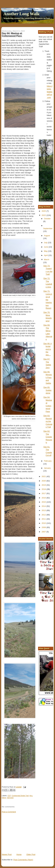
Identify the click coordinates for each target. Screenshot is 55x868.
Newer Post (7, 854)
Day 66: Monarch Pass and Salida (48, 377)
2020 (44, 481)
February (48, 461)
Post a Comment (9, 812)
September (48, 228)
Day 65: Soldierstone (47, 390)
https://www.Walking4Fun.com (50, 92)
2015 (44, 502)
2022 (44, 215)
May (46, 251)
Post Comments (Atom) (23, 860)
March (47, 260)
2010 (44, 523)
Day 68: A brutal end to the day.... (48, 349)
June (46, 247)
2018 (44, 489)
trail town (10, 798)
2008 (44, 527)
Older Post (31, 854)
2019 (44, 485)
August (47, 236)
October (47, 219)
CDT (9, 796)
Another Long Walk (22, 14)
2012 (44, 515)
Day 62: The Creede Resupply (48, 437)
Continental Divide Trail (20, 796)
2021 (44, 476)
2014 (44, 506)
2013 (44, 510)
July (46, 243)
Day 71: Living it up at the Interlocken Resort (48, 300)
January (47, 468)
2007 (44, 532)
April (46, 255)
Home (19, 854)
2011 (44, 519)
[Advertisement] (24, 833)
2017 (44, 493)
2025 (44, 211)
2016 (44, 498)
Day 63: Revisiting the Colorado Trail (48, 421)
